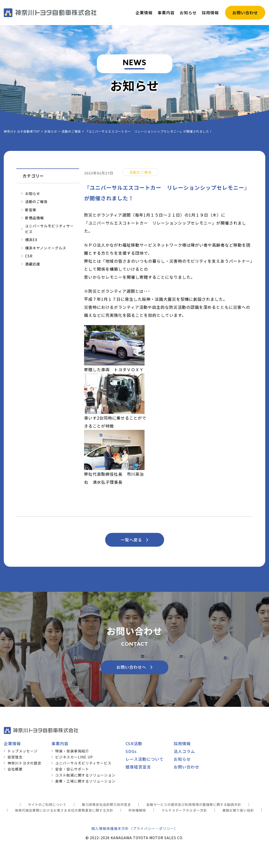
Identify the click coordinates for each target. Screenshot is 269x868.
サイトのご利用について (47, 804)
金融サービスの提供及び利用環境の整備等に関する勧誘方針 (194, 804)
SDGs (131, 751)
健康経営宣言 (138, 767)
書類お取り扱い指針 (238, 810)
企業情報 (12, 743)
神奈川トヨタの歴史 (24, 763)
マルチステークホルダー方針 (184, 810)
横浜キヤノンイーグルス (46, 248)
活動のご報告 (36, 202)
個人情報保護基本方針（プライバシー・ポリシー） (135, 828)
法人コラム (184, 751)
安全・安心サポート (72, 769)
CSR (29, 256)
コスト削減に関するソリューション (85, 775)
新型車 (31, 210)
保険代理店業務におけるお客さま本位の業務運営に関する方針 (64, 810)
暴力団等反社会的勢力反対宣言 (106, 804)
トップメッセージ (23, 751)
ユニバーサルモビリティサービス (49, 229)
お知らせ (33, 194)
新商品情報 (35, 218)
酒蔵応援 (33, 264)
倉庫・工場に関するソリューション (85, 781)
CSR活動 (134, 743)
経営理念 (15, 757)
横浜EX (31, 240)
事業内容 (60, 743)
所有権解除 (137, 810)
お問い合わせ (186, 767)
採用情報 (182, 743)
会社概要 (15, 769)
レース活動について (145, 759)
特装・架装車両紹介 (72, 751)
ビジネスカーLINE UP (74, 757)
